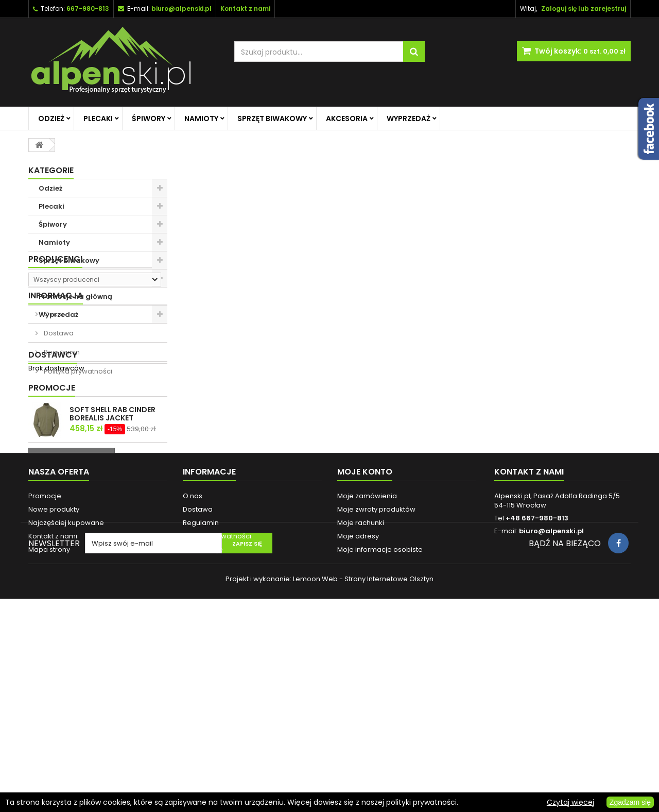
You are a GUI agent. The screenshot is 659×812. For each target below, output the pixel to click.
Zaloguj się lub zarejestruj (584, 9)
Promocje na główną (75, 297)
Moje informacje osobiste (380, 722)
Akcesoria (347, 119)
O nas (53, 409)
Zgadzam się (630, 802)
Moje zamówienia (367, 668)
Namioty (201, 119)
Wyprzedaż (409, 119)
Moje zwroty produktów (376, 681)
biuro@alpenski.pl (181, 9)
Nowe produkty (54, 681)
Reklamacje (203, 722)
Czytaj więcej (570, 802)
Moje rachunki (361, 695)
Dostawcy (53, 493)
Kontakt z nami (53, 708)
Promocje (52, 529)
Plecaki (98, 119)
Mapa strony (49, 722)
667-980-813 (88, 9)
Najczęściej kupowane (66, 695)
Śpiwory (149, 119)
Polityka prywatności (77, 467)
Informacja (56, 391)
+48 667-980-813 (537, 690)
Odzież (51, 119)
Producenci (55, 341)
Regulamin (61, 447)
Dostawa (58, 428)
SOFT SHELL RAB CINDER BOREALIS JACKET (112, 555)
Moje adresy (358, 708)
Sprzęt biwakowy (272, 119)
